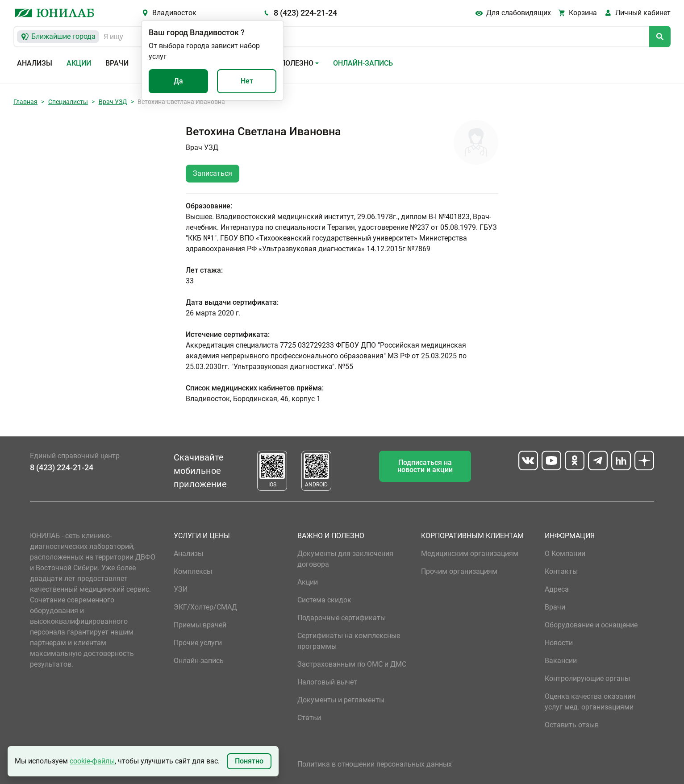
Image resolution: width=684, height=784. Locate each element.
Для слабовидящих (519, 13)
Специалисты (68, 102)
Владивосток (174, 13)
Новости (559, 643)
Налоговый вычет (327, 682)
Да (178, 81)
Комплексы (193, 571)
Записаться (213, 173)
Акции (79, 63)
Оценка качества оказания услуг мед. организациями (590, 702)
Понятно (249, 761)
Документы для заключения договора (345, 559)
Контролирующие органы (587, 678)
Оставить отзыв (572, 725)
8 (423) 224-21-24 (305, 13)
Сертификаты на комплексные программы (349, 641)
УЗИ (181, 589)
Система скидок (324, 600)
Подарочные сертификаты (342, 618)
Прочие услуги (198, 643)
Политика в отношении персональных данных (375, 764)
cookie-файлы (92, 761)
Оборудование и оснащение (591, 625)
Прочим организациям (459, 571)
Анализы (35, 63)
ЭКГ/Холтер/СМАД (205, 607)
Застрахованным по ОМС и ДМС (352, 664)
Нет (247, 81)
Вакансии (561, 661)
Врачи (117, 63)
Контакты (561, 571)
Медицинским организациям (470, 554)
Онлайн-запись (363, 63)
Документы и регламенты (341, 700)
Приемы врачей (200, 625)
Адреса (557, 589)
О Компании (565, 554)
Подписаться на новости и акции (425, 466)
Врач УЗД (113, 102)
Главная (25, 102)
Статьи (309, 718)
